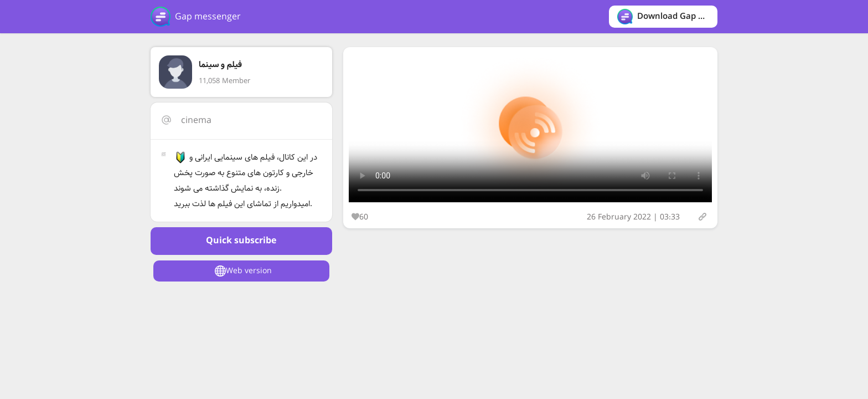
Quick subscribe (241, 241)
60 (360, 217)
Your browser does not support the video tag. (530, 127)
